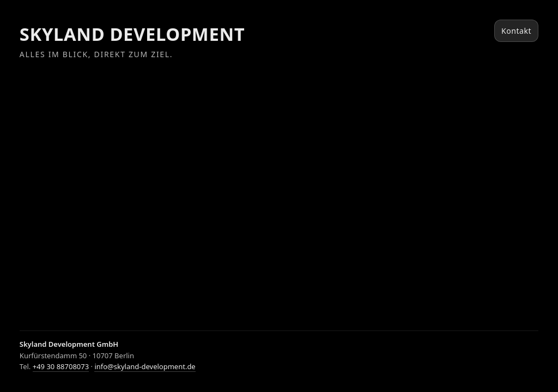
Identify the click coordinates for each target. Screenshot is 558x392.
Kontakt (516, 31)
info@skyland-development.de (145, 366)
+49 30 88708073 (61, 366)
